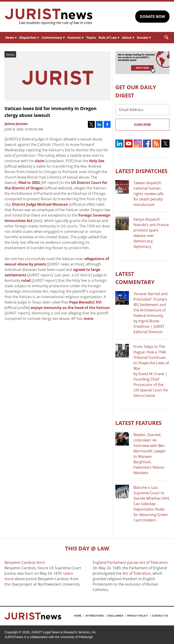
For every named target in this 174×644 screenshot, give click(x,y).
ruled (26, 280)
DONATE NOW (152, 17)
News (11, 37)
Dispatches (29, 37)
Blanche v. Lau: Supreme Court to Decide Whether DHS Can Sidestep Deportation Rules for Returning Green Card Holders (151, 504)
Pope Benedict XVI (85, 302)
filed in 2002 (29, 183)
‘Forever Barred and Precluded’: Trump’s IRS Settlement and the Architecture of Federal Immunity (150, 305)
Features (75, 37)
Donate (144, 37)
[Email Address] (142, 110)
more (88, 318)
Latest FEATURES (138, 423)
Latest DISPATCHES (141, 171)
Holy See (97, 161)
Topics (91, 37)
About (128, 37)
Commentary (53, 37)
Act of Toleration (137, 573)
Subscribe (143, 124)
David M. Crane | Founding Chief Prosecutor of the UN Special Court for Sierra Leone (151, 385)
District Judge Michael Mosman (40, 204)
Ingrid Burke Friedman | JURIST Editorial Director (149, 326)
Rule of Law (109, 37)
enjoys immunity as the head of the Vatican (70, 308)
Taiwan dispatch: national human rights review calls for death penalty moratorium (149, 194)
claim (40, 161)
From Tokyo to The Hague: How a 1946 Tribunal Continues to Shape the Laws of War (151, 357)
